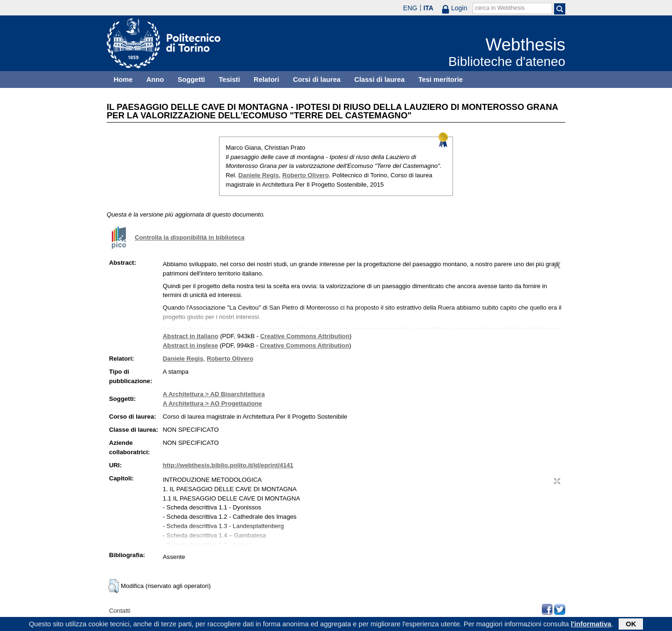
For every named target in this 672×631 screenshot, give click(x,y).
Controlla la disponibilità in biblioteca (190, 237)
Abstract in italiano (191, 336)
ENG (410, 8)
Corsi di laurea (317, 80)
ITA (429, 8)
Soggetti (191, 80)
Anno (155, 80)
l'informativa (591, 625)
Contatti (120, 611)
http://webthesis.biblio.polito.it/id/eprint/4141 (228, 465)
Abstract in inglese (190, 345)
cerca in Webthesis (500, 8)
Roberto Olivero (306, 175)
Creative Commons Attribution (305, 336)
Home (123, 80)
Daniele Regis (259, 175)
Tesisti (229, 80)
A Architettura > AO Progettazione (212, 403)
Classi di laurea (380, 80)
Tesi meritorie (441, 80)
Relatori (267, 80)
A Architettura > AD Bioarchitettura (214, 394)
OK (631, 625)
